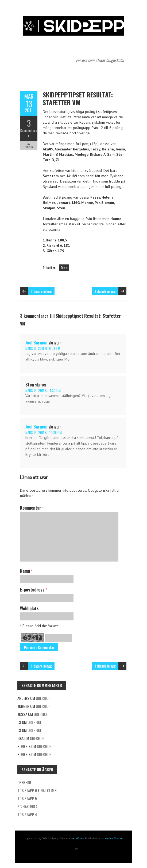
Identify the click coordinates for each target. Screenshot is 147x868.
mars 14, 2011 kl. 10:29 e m (44, 432)
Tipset (64, 268)
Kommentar (32, 508)
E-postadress (34, 590)
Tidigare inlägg (41, 291)
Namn (26, 571)
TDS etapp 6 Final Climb (37, 790)
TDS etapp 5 (27, 798)
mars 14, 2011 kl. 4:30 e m (43, 390)
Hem (76, 849)
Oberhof (43, 698)
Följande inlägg (105, 291)
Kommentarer (29, 133)
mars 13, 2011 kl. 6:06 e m (43, 348)
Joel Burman (36, 343)
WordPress (78, 838)
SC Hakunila (27, 806)
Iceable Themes (114, 838)
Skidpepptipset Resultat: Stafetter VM (78, 98)
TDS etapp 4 (27, 814)
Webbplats (29, 608)
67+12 (33, 638)
